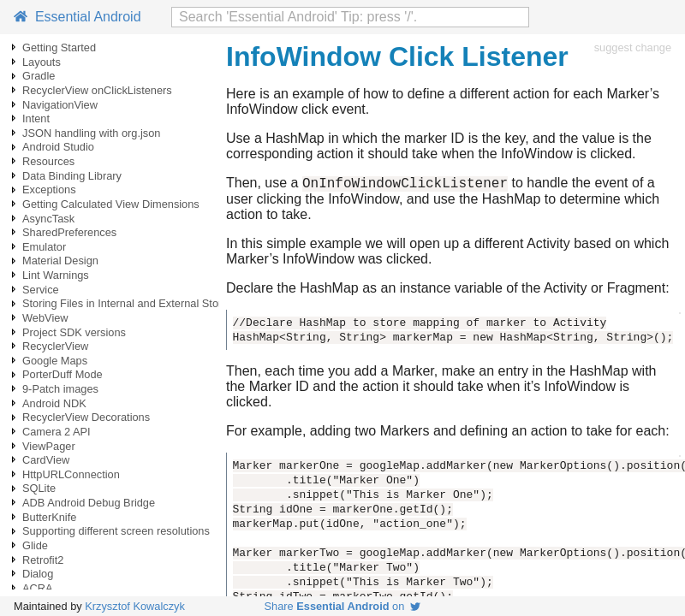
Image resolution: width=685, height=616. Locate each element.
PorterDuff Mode (63, 374)
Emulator (44, 247)
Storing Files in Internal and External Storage (131, 303)
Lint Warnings (56, 275)
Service (41, 290)
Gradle (39, 76)
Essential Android (77, 17)
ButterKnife (49, 517)
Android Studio (58, 147)
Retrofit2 (43, 560)
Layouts (42, 62)
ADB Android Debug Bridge (89, 503)
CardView (46, 460)
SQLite (39, 488)
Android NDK (54, 403)
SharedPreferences (69, 232)
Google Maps (55, 361)
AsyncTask (48, 219)
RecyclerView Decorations (86, 417)
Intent (36, 118)
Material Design (60, 261)
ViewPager (49, 446)
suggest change (633, 47)
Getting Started (59, 47)
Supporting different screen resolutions (116, 531)
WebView (45, 318)
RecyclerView (55, 346)
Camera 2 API (57, 432)
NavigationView (60, 105)
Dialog (38, 574)
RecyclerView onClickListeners (97, 90)
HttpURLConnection (71, 474)
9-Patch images (60, 389)
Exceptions (49, 190)
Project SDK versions (74, 332)
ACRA (38, 588)
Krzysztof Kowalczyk (135, 606)
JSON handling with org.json (91, 133)
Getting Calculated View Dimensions (111, 204)
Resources (48, 161)
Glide (35, 545)
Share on (343, 606)
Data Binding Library (72, 176)
